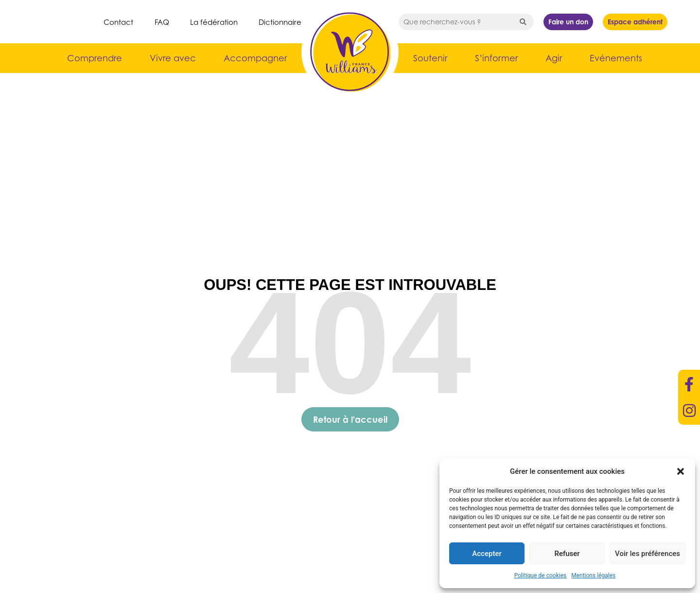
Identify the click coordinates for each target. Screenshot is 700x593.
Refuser (567, 554)
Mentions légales (593, 575)
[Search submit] (523, 22)
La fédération (214, 22)
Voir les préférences (647, 554)
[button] (681, 471)
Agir (554, 58)
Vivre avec (173, 58)
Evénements (616, 58)
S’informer (496, 58)
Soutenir (430, 58)
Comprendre (95, 58)
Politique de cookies (540, 575)
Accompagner (255, 58)
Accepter (487, 554)
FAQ (162, 22)
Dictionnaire (280, 22)
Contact (118, 22)
